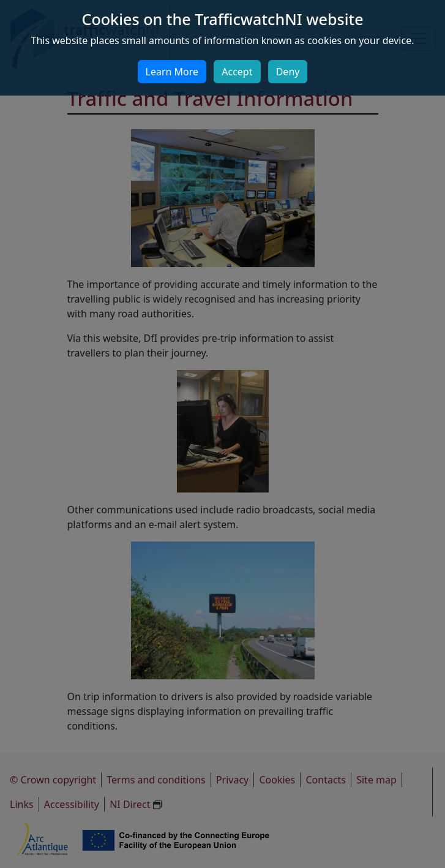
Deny (288, 72)
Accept (237, 72)
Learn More (172, 72)
